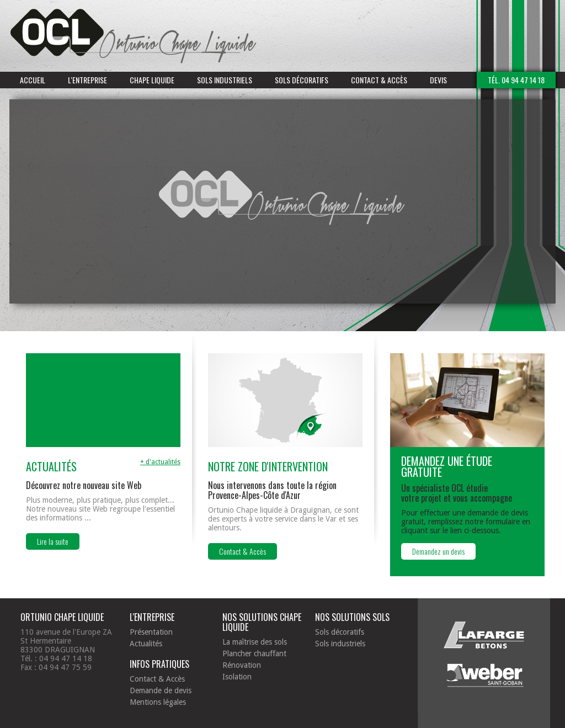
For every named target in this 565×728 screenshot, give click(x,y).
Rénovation (242, 665)
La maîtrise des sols (255, 642)
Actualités (146, 644)
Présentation (151, 632)
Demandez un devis (438, 551)
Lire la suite (53, 541)
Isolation (237, 677)
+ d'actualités (160, 462)
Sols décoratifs (302, 80)
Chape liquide (152, 80)
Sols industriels (225, 80)
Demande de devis (161, 690)
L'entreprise (87, 80)
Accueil (33, 80)
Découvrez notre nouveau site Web (84, 485)
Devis (438, 80)
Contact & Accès (379, 80)
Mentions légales (158, 702)
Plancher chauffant (254, 653)
